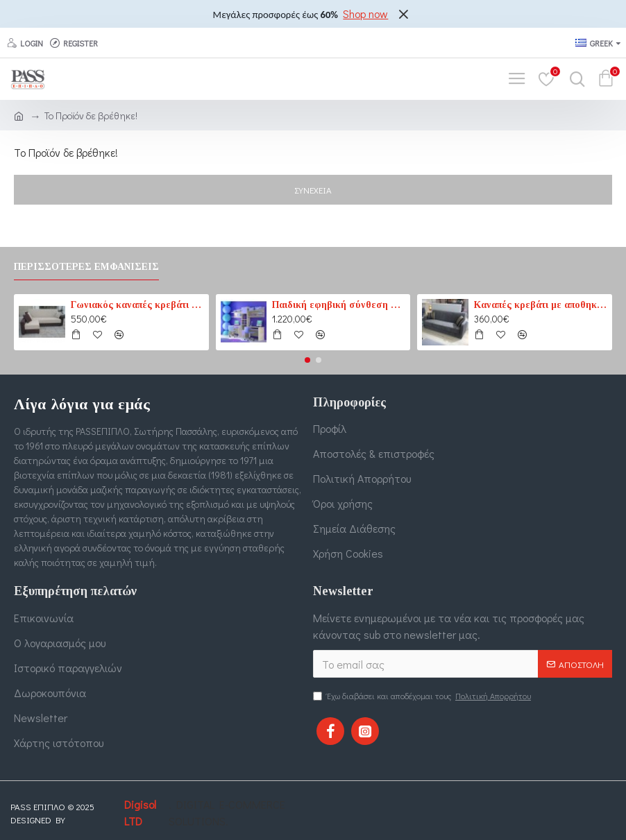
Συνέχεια (313, 190)
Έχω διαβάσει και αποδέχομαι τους (423, 696)
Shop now (365, 14)
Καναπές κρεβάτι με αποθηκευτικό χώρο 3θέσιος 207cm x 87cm (541, 305)
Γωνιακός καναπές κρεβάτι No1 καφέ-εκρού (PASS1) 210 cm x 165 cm (137, 305)
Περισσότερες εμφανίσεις (86, 267)
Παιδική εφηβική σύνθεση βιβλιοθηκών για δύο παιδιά (339, 305)
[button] (307, 360)
